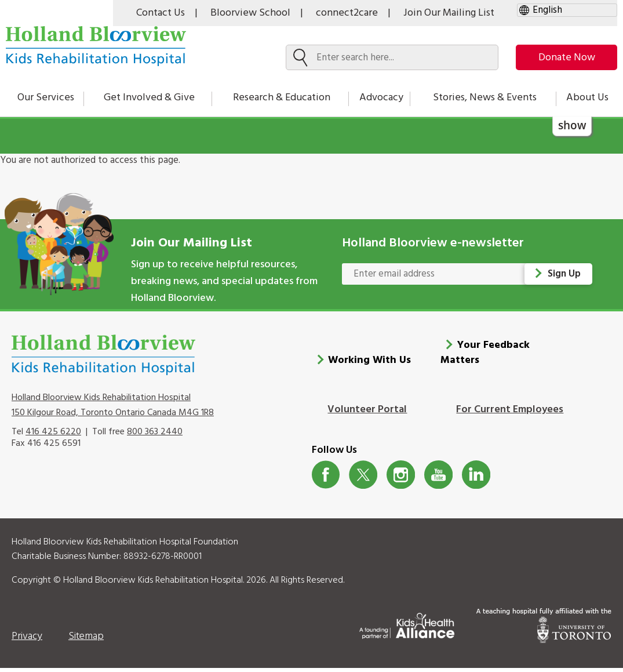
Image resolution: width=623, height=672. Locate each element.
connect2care (347, 13)
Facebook (326, 479)
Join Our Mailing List (449, 13)
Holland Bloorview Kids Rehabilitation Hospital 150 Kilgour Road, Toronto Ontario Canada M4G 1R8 (113, 409)
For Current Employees (510, 414)
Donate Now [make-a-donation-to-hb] (567, 58)
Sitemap (86, 640)
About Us (587, 98)
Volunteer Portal (367, 414)
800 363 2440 (155, 436)
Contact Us (161, 13)
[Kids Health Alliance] (407, 628)
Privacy (27, 640)
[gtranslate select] (567, 10)
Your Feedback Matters (485, 357)
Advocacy (381, 98)
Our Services (46, 98)
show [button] (572, 125)
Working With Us (369, 364)
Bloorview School (250, 13)
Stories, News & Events (485, 98)
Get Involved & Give (149, 98)
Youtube (438, 479)
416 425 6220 (53, 436)
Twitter (363, 479)
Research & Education (282, 98)
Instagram (401, 479)
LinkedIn (476, 479)
